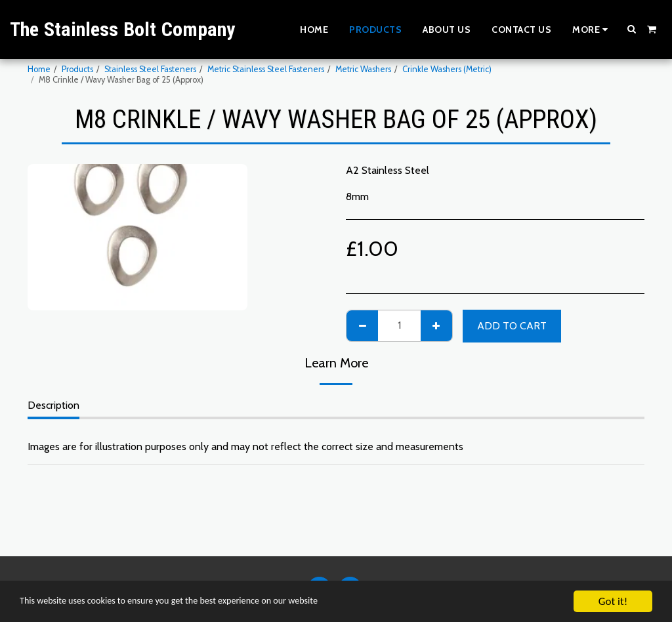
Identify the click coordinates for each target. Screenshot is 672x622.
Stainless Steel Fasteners (150, 69)
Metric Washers (363, 69)
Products (77, 69)
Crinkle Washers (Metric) (447, 69)
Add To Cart (512, 326)
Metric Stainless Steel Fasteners (266, 69)
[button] (632, 29)
